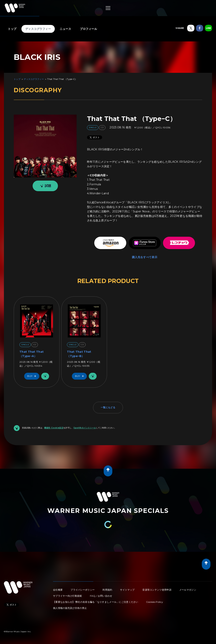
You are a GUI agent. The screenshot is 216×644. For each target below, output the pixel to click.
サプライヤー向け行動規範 (68, 596)
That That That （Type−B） (79, 354)
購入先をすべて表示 (145, 257)
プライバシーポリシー (83, 590)
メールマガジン (188, 590)
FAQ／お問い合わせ (101, 596)
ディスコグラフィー (38, 29)
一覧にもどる (108, 407)
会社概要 (58, 590)
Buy (33, 376)
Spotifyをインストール (85, 428)
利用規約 (107, 590)
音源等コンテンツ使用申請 (157, 590)
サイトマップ (127, 590)
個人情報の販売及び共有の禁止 (70, 608)
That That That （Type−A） (32, 354)
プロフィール (88, 29)
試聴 (45, 186)
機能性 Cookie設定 (54, 428)
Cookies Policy (155, 602)
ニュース (65, 29)
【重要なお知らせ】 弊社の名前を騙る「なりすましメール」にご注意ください (96, 602)
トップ (12, 29)
